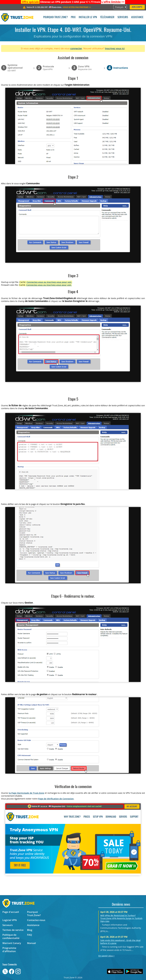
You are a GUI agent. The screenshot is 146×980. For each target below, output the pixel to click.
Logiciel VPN (10, 920)
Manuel (32, 943)
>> (113, 2)
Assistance (137, 17)
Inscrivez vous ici (115, 48)
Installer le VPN (88, 17)
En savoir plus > (106, 956)
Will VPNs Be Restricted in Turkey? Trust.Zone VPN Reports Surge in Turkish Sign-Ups (121, 918)
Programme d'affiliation (9, 950)
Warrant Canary (12, 943)
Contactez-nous (36, 920)
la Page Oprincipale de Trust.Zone (26, 793)
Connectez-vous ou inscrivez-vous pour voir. (49, 282)
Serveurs (123, 17)
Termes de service (13, 930)
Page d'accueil (11, 912)
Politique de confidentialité (11, 936)
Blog (30, 930)
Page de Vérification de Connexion (56, 799)
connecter (76, 48)
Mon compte (137, 7)
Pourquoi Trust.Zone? (55, 17)
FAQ (30, 935)
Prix (73, 17)
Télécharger (107, 17)
